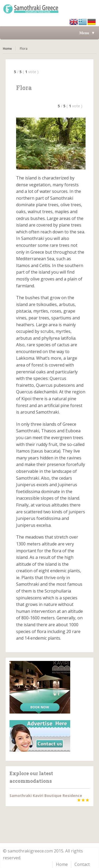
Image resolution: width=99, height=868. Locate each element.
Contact (82, 864)
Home (7, 49)
